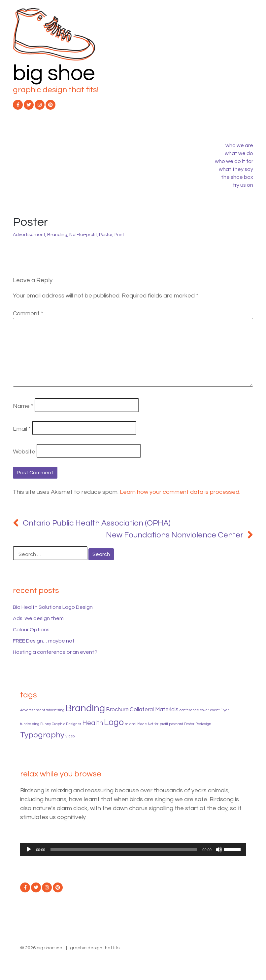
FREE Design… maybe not (44, 641)
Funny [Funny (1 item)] (46, 724)
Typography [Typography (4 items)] (42, 735)
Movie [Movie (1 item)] (142, 724)
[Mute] (219, 849)
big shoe (54, 73)
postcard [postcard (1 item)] (176, 724)
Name (23, 406)
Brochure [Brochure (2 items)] (117, 710)
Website (24, 452)
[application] (133, 849)
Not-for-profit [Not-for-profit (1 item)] (158, 724)
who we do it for (234, 161)
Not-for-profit (83, 235)
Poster (106, 235)
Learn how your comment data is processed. (180, 492)
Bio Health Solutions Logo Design (53, 607)
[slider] (124, 849)
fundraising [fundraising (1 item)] (30, 724)
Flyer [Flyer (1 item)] (225, 710)
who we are (239, 145)
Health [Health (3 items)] (93, 723)
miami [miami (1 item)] (131, 724)
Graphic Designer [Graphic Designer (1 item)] (66, 724)
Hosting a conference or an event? (55, 652)
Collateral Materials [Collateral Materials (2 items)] (154, 710)
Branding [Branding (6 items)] (85, 708)
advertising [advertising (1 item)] (55, 710)
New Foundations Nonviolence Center (175, 535)
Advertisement (29, 235)
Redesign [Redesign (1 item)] (203, 724)
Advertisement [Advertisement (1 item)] (33, 710)
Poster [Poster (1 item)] (189, 724)
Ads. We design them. (39, 618)
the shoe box (237, 177)
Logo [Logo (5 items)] (114, 723)
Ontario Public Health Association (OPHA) (97, 523)
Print (119, 235)
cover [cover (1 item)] (204, 710)
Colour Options (31, 630)
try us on (243, 185)
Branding (57, 235)
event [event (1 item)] (215, 710)
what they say (236, 169)
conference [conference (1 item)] (189, 710)
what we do (239, 153)
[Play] (29, 849)
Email (22, 429)
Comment (28, 314)
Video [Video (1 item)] (70, 736)
